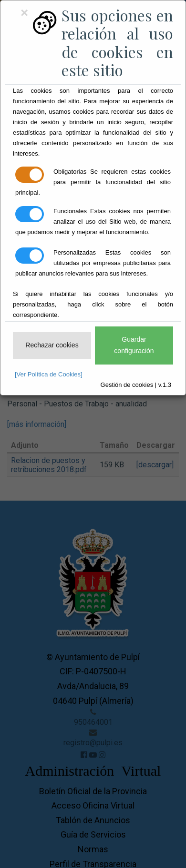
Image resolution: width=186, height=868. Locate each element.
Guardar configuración (134, 345)
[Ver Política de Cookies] (49, 374)
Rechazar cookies (52, 345)
